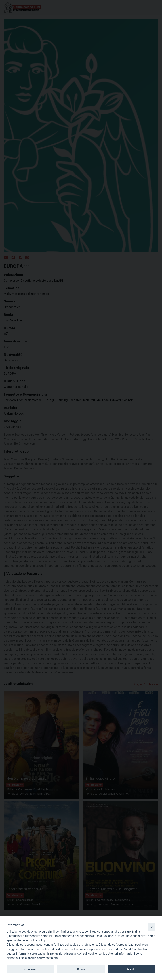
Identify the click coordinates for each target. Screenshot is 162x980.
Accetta (132, 969)
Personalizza (30, 969)
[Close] (152, 927)
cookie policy (36, 958)
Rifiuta (81, 969)
